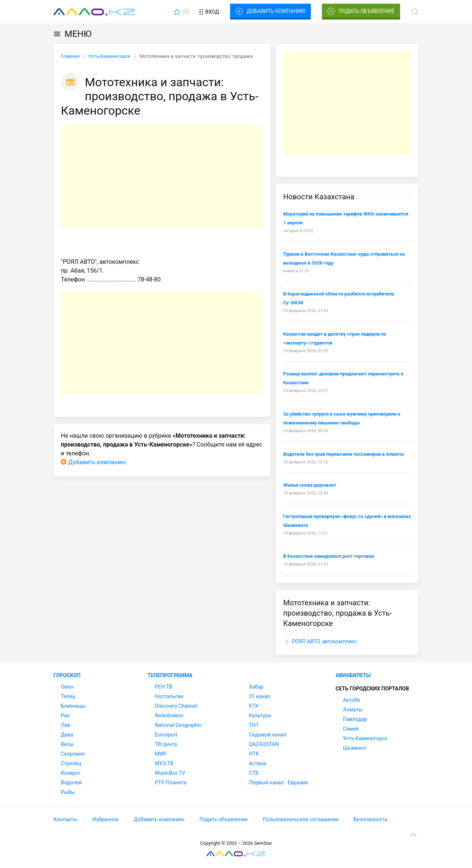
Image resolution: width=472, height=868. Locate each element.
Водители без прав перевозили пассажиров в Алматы (344, 454)
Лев (65, 725)
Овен (67, 687)
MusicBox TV (170, 773)
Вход (208, 12)
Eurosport (166, 735)
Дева (67, 735)
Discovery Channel (176, 706)
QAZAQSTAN (264, 744)
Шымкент (355, 748)
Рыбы (68, 792)
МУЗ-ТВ (164, 763)
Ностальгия (169, 696)
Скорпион (73, 754)
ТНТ (254, 725)
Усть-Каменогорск (365, 738)
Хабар (256, 687)
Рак (65, 715)
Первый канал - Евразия (278, 783)
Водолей (71, 783)
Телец (68, 696)
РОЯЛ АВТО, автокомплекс (320, 642)
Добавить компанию (270, 11)
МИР (161, 754)
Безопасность (371, 819)
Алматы (353, 710)
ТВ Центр (166, 744)
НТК (254, 754)
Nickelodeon (169, 715)
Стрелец (71, 763)
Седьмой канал (268, 735)
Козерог (71, 773)
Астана (257, 763)
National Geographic (178, 725)
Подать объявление (361, 11)
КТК (254, 706)
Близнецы (73, 706)
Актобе (351, 700)
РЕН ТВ (164, 687)
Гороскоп (67, 675)
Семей (351, 729)
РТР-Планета (171, 783)
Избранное (105, 819)
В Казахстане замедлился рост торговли (329, 556)
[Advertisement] (162, 176)
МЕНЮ (72, 34)
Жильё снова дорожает (310, 485)
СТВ (254, 773)
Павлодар (355, 719)
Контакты (65, 819)
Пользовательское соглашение (301, 819)
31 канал (260, 696)
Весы (67, 744)
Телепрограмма (170, 675)
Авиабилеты (353, 675)
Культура (260, 715)
